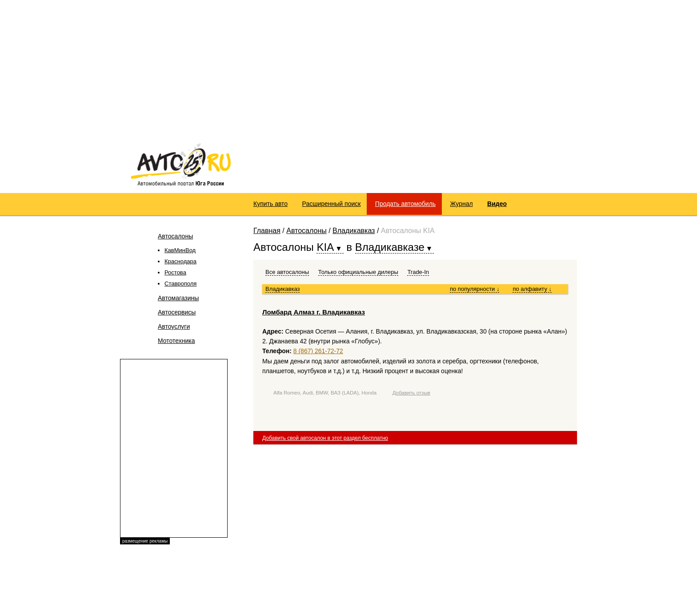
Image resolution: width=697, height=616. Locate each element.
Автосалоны (175, 236)
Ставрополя (180, 284)
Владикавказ (354, 231)
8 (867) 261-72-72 (318, 351)
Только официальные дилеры (358, 272)
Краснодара (180, 261)
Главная (267, 231)
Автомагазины (178, 298)
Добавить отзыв (411, 393)
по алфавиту (532, 289)
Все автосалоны (287, 272)
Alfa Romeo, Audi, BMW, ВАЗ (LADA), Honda (325, 393)
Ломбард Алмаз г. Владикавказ (314, 312)
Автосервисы (177, 312)
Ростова (175, 272)
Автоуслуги (174, 326)
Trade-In (418, 272)
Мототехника (176, 341)
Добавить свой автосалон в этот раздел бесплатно (325, 438)
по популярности (475, 289)
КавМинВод (180, 250)
